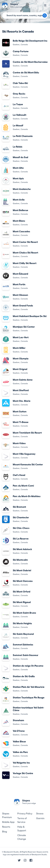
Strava (40, 814)
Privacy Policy (25, 814)
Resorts (6, 827)
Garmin (40, 818)
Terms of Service (22, 820)
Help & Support (22, 829)
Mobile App (8, 822)
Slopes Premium (7, 815)
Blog (5, 832)
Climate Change (22, 837)
